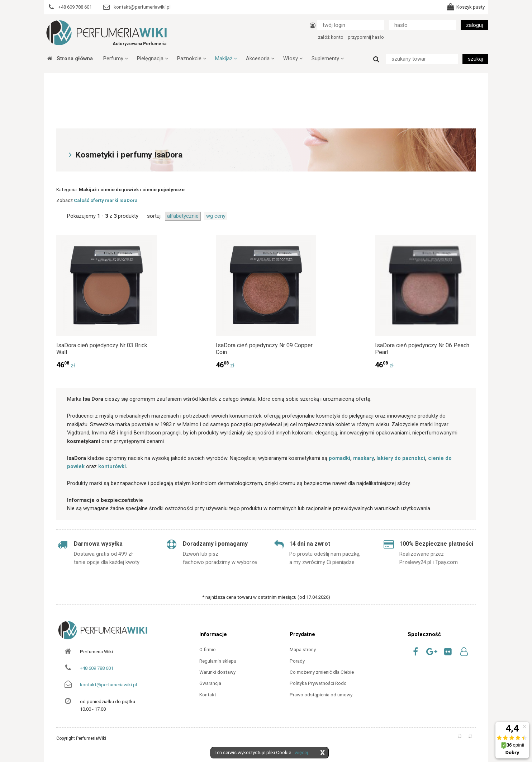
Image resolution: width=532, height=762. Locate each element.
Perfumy (116, 58)
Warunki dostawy (217, 672)
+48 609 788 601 (97, 668)
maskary (363, 458)
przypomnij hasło (366, 37)
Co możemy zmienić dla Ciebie (322, 672)
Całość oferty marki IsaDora (106, 200)
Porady (297, 661)
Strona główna (70, 58)
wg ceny (216, 216)
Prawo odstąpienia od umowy (321, 695)
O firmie (207, 650)
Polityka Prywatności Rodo (318, 683)
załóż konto (331, 37)
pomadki (339, 458)
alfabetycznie (183, 216)
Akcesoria (260, 58)
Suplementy (328, 58)
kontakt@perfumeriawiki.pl (108, 685)
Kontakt (208, 695)
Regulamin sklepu (218, 661)
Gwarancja (210, 683)
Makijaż (226, 58)
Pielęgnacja (153, 58)
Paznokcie (192, 58)
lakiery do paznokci (401, 458)
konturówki (112, 466)
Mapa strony (303, 650)
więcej (301, 752)
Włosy (293, 58)
